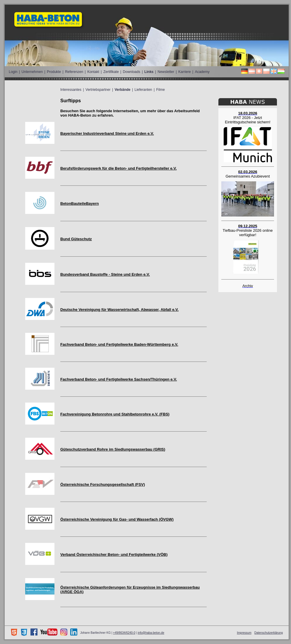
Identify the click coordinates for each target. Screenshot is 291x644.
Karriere (185, 72)
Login (13, 72)
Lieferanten (143, 90)
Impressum (244, 633)
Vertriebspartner (98, 90)
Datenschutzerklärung (269, 633)
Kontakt (93, 72)
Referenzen (74, 72)
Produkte (54, 72)
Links (149, 72)
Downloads (132, 72)
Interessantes (71, 90)
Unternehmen (32, 72)
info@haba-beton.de (151, 633)
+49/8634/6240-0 (124, 633)
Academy (202, 72)
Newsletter (166, 72)
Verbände (122, 90)
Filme (161, 90)
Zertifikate (111, 72)
